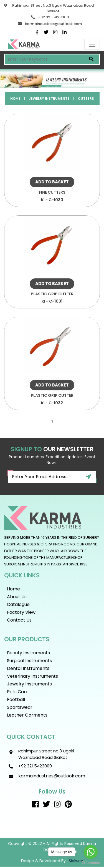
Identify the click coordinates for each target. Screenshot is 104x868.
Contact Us (19, 620)
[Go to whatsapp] (91, 852)
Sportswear (20, 707)
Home (15, 98)
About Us (17, 597)
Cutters (86, 98)
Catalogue (18, 604)
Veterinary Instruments (32, 676)
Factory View (21, 612)
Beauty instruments (28, 653)
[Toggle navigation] (92, 44)
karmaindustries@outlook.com (53, 24)
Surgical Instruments (29, 661)
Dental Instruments (28, 668)
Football (16, 699)
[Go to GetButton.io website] (91, 862)
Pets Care (18, 692)
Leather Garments (27, 715)
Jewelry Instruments (49, 98)
